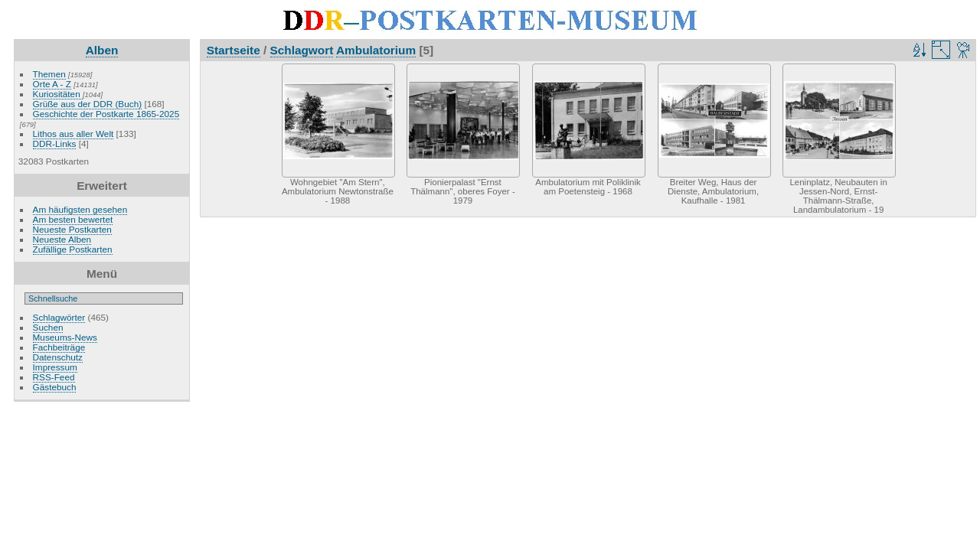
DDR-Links (55, 143)
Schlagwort (302, 50)
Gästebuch (55, 387)
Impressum (55, 367)
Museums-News (65, 337)
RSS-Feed (54, 377)
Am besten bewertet (73, 219)
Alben (102, 50)
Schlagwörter (59, 317)
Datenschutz (58, 357)
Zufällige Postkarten (73, 249)
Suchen (48, 327)
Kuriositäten (58, 94)
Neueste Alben (62, 239)
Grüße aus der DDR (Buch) (88, 104)
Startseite (234, 50)
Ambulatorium (376, 50)
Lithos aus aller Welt (73, 134)
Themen (49, 74)
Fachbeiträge (59, 347)
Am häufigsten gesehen (80, 209)
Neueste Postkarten (72, 229)
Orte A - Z (52, 84)
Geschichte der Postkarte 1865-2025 (106, 114)
